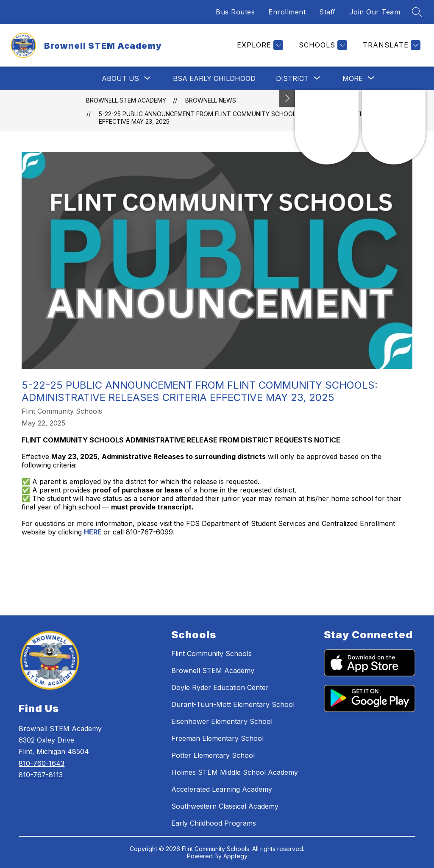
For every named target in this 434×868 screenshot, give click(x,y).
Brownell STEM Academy (126, 100)
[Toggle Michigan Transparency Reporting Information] (287, 99)
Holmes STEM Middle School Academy (235, 772)
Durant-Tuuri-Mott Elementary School (233, 704)
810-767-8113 (41, 775)
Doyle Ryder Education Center (220, 687)
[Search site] (417, 12)
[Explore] (259, 45)
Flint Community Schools (211, 654)
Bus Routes (235, 12)
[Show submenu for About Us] (120, 78)
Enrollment (287, 12)
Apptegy (235, 856)
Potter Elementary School (213, 755)
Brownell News (211, 100)
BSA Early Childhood (214, 78)
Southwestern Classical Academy (225, 806)
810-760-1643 (42, 763)
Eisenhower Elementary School (222, 721)
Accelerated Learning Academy (222, 789)
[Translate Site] (391, 45)
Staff (327, 12)
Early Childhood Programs (214, 823)
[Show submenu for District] (292, 78)
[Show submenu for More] (353, 78)
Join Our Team (375, 12)
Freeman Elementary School (217, 738)
